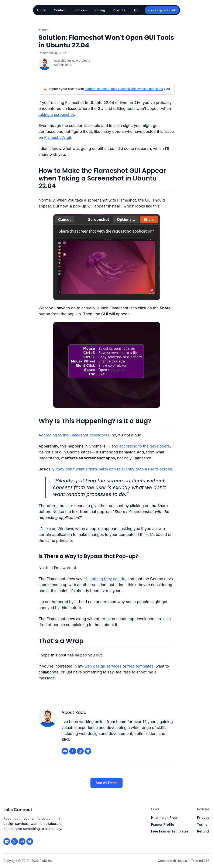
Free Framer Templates (170, 831)
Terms (202, 824)
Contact (60, 10)
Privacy (203, 818)
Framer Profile (163, 824)
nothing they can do (107, 579)
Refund (203, 831)
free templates (140, 666)
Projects (119, 10)
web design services (103, 666)
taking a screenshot (56, 114)
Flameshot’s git (58, 137)
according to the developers (145, 446)
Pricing (100, 10)
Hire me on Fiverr (165, 818)
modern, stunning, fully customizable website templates (124, 89)
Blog (136, 10)
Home (42, 10)
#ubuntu (44, 30)
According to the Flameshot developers (74, 435)
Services (80, 10)
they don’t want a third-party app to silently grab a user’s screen (114, 469)
